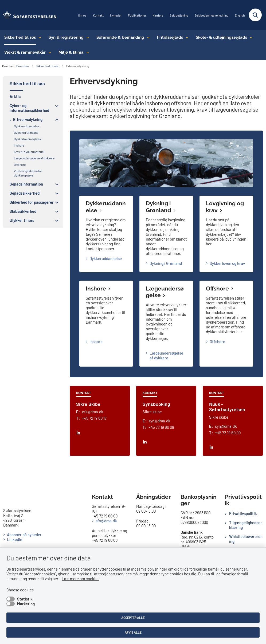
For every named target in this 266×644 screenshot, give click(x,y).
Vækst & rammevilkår (25, 52)
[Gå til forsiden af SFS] (28, 15)
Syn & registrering (66, 37)
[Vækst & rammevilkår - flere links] (48, 52)
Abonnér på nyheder (24, 535)
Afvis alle (133, 632)
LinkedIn (15, 539)
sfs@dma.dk (106, 521)
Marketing (26, 604)
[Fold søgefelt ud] (255, 15)
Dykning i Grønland (159, 207)
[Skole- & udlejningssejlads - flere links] (250, 37)
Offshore (217, 288)
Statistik (25, 599)
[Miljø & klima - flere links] (86, 52)
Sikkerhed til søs (20, 37)
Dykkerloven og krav (227, 263)
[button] (55, 106)
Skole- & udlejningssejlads (221, 37)
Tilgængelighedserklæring (246, 525)
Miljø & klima (71, 52)
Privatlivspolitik (243, 513)
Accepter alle (133, 618)
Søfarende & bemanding (120, 37)
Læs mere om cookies (81, 579)
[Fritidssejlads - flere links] (186, 37)
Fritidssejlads (170, 37)
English (240, 15)
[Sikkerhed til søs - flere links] (39, 37)
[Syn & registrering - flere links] (86, 37)
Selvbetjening (179, 15)
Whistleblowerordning (246, 539)
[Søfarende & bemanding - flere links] (147, 37)
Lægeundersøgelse (165, 292)
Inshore (96, 288)
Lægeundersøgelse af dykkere (166, 355)
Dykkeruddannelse (106, 258)
